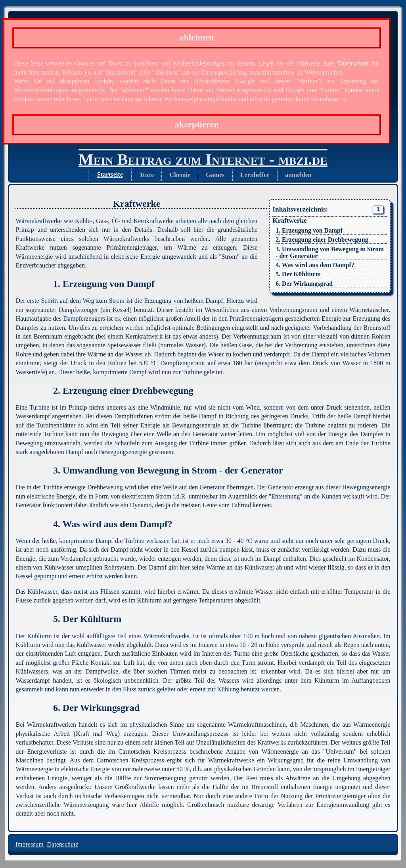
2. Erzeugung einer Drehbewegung (322, 240)
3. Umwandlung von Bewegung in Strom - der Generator (329, 252)
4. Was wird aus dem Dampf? (315, 265)
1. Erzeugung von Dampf (309, 230)
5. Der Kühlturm (298, 274)
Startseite (110, 175)
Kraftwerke (289, 220)
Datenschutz (353, 63)
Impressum (30, 844)
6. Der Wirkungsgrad (304, 284)
